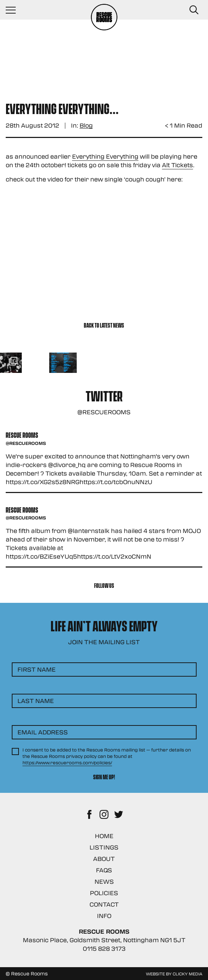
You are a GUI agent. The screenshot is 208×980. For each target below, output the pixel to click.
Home (104, 836)
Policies (104, 893)
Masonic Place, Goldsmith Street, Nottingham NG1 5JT (104, 940)
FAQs (104, 870)
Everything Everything (105, 156)
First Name (37, 669)
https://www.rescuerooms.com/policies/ (67, 763)
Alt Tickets (177, 165)
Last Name (36, 701)
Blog (86, 126)
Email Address (43, 732)
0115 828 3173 (104, 948)
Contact (104, 904)
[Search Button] (194, 10)
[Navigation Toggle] (14, 10)
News (104, 881)
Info (104, 916)
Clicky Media (187, 974)
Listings (104, 847)
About (104, 859)
